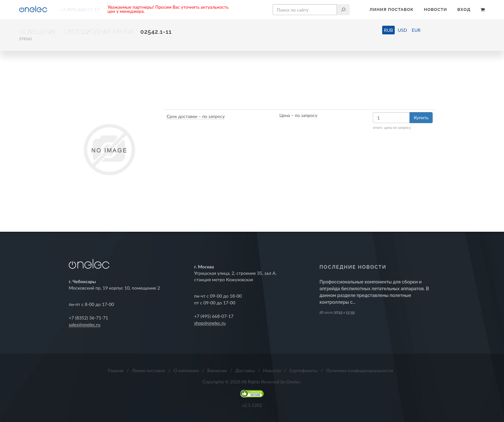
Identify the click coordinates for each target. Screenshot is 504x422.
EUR (416, 30)
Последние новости (353, 267)
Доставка (245, 370)
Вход (464, 9)
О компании (186, 370)
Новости (436, 9)
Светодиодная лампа (98, 31)
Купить (421, 117)
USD (403, 30)
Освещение (38, 31)
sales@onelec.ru (85, 324)
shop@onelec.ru (210, 323)
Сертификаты (304, 370)
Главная (116, 370)
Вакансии (217, 370)
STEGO (26, 39)
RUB (388, 30)
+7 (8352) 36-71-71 (89, 318)
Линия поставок (392, 9)
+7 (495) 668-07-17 (80, 9)
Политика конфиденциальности (360, 370)
